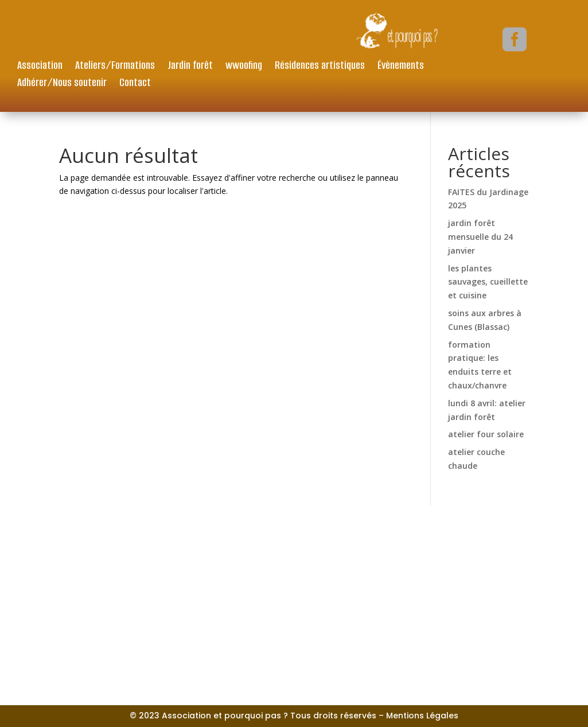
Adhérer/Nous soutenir (62, 84)
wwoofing (244, 67)
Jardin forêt (190, 67)
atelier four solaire (486, 434)
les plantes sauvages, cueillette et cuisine (488, 282)
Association (40, 67)
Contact (135, 84)
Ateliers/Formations (115, 67)
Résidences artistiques (320, 67)
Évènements (401, 67)
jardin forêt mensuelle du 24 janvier (480, 237)
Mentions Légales (422, 716)
